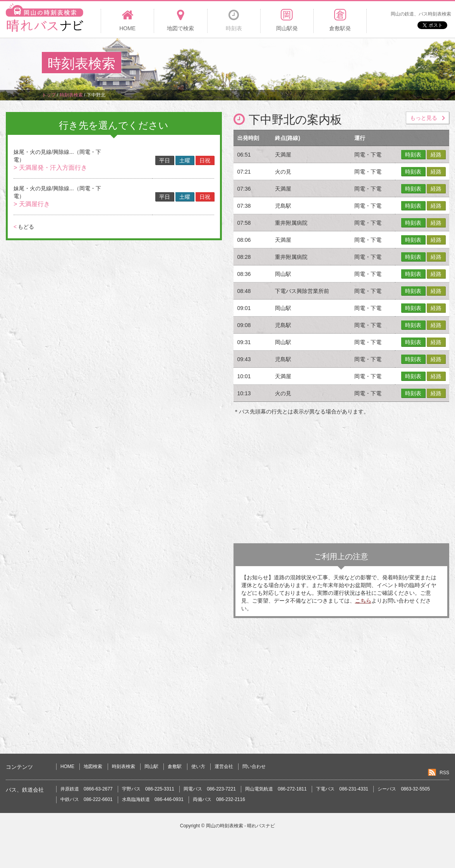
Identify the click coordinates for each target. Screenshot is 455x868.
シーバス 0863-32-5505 (404, 789)
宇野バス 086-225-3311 (148, 789)
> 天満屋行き (32, 204)
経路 (436, 155)
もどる (24, 227)
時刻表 (413, 155)
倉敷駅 (175, 766)
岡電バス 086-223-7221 (210, 789)
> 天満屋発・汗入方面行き (50, 168)
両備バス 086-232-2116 (219, 799)
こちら (363, 601)
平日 (165, 160)
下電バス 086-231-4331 (342, 789)
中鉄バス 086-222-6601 (87, 799)
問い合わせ (254, 766)
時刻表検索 (124, 766)
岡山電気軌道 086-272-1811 (276, 789)
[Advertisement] (272, 64)
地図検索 (93, 766)
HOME (67, 766)
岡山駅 (151, 766)
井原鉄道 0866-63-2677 (87, 789)
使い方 (198, 766)
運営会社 (224, 766)
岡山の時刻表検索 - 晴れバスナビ (241, 826)
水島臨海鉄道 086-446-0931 (153, 799)
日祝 (205, 160)
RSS (444, 773)
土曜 (185, 160)
